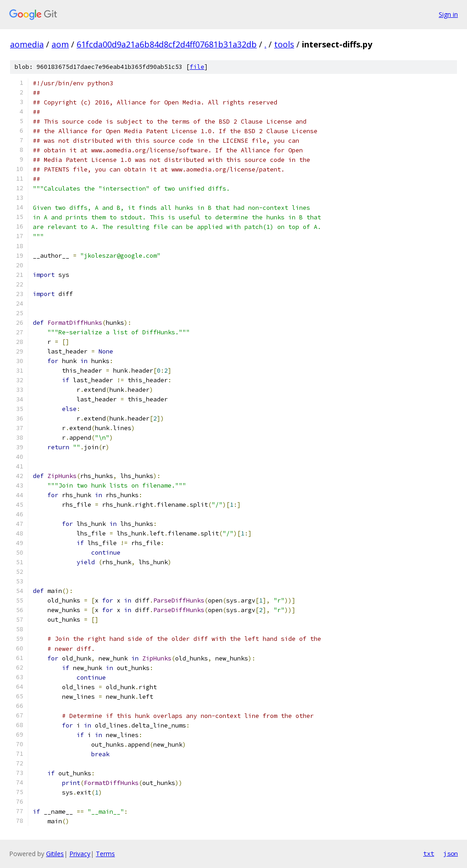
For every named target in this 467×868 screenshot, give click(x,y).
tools (284, 44)
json (451, 853)
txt (429, 853)
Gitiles (55, 854)
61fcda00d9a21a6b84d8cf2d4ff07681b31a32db (167, 44)
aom (60, 44)
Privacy (80, 854)
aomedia (27, 44)
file (197, 67)
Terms (105, 854)
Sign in (448, 14)
